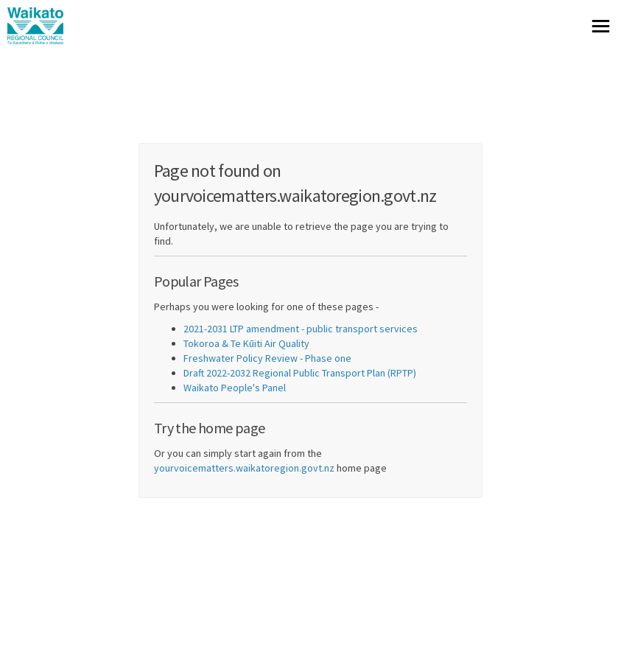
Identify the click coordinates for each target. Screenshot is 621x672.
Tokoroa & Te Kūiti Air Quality (246, 343)
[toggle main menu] (601, 26)
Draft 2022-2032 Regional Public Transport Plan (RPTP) (300, 373)
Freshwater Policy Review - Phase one (267, 358)
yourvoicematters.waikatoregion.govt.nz (244, 468)
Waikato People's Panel (235, 388)
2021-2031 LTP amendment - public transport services (301, 329)
